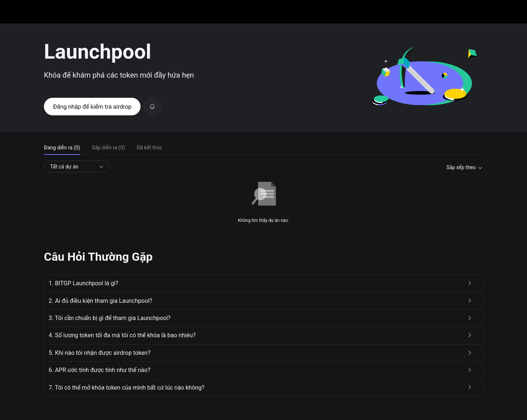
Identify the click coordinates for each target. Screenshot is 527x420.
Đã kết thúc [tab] (149, 148)
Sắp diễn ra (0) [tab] (108, 148)
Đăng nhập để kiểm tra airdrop (92, 107)
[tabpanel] (263, 192)
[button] (263, 283)
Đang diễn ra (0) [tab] (62, 148)
